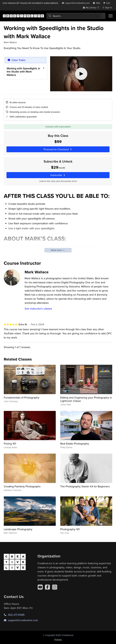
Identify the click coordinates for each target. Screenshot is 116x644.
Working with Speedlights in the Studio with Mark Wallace (23, 71)
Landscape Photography (18, 529)
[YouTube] (40, 587)
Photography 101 (70, 529)
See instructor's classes (38, 309)
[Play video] (81, 74)
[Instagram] (55, 587)
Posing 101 (10, 444)
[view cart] (108, 3)
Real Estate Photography (75, 444)
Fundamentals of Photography (22, 398)
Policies (58, 640)
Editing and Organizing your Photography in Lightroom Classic (86, 399)
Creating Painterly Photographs (22, 486)
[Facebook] (47, 587)
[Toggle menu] (111, 16)
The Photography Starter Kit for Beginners (85, 486)
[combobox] (76, 16)
